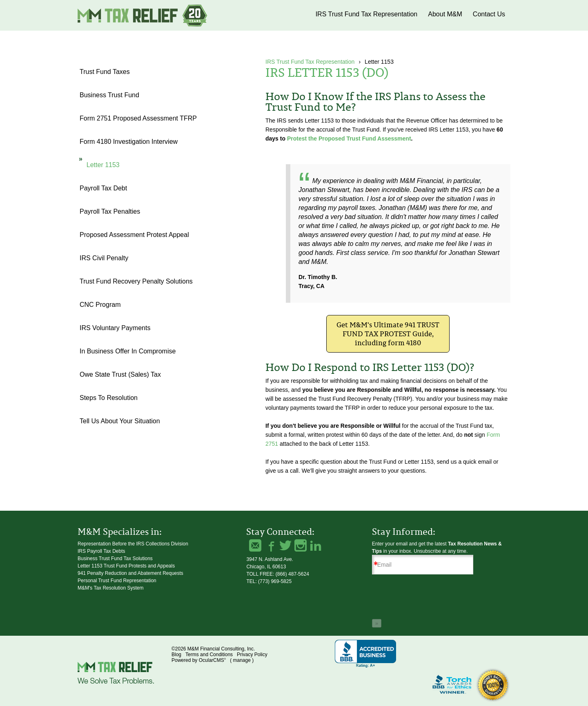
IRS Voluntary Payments (115, 328)
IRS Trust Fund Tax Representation (367, 14)
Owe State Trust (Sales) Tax (120, 374)
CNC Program (100, 305)
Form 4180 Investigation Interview (129, 142)
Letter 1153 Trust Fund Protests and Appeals (126, 566)
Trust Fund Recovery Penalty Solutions (136, 281)
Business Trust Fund (109, 95)
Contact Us (489, 14)
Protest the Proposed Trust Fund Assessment (349, 139)
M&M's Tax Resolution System (110, 588)
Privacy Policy (252, 655)
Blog (176, 655)
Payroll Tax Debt (103, 188)
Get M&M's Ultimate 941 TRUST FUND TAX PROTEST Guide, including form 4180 (388, 334)
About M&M (445, 14)
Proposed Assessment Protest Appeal (134, 235)
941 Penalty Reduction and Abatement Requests (130, 573)
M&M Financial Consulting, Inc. (143, 15)
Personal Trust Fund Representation (117, 581)
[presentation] (434, 598)
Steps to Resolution (109, 398)
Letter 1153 (103, 165)
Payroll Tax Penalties (110, 211)
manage (242, 660)
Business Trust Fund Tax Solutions (115, 559)
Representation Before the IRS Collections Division (133, 544)
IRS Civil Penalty (104, 258)
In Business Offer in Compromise (128, 351)
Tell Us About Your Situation (120, 421)
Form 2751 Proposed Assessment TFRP (138, 118)
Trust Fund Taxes (105, 72)
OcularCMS (212, 660)
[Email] (423, 565)
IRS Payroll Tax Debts (101, 551)
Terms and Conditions (209, 655)
